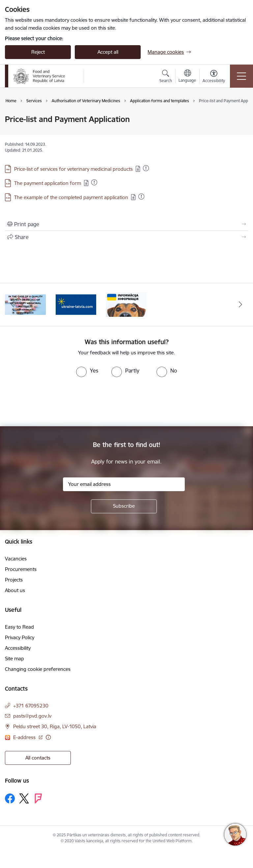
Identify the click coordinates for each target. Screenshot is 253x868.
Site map (14, 658)
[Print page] (126, 224)
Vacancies (16, 559)
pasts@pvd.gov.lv (32, 716)
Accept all (108, 52)
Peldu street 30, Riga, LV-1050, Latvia (55, 726)
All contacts (38, 758)
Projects (14, 580)
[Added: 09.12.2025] (141, 196)
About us (15, 590)
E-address (25, 737)
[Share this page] (126, 237)
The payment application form (48, 183)
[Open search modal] (166, 77)
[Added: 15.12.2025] (146, 168)
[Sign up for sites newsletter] (124, 506)
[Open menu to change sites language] (187, 77)
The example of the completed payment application (71, 197)
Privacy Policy (20, 637)
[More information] (48, 737)
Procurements (21, 569)
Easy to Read (19, 627)
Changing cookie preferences (38, 669)
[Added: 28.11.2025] (94, 182)
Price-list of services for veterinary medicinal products (73, 169)
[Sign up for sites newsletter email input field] (124, 484)
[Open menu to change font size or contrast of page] (214, 77)
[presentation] (55, 402)
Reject (38, 52)
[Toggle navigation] (241, 76)
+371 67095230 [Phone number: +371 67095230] (31, 706)
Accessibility (18, 648)
